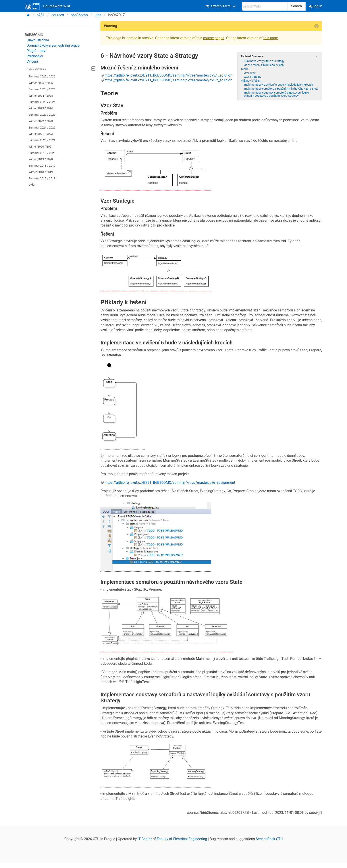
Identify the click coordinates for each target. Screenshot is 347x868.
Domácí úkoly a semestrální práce (53, 45)
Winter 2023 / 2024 (41, 108)
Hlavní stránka (38, 40)
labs (98, 15)
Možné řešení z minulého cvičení (264, 65)
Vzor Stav (249, 73)
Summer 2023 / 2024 (42, 102)
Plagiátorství (36, 51)
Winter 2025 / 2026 (41, 83)
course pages (214, 38)
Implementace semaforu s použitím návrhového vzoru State (281, 89)
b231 (41, 15)
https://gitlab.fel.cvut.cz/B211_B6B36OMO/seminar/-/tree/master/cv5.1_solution (168, 75)
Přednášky (35, 56)
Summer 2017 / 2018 (42, 178)
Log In (316, 6)
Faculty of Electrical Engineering (182, 839)
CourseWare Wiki (47, 6)
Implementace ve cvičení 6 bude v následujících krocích (278, 85)
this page (271, 38)
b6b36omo (79, 15)
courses (58, 15)
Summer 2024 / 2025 (42, 89)
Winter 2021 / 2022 (41, 134)
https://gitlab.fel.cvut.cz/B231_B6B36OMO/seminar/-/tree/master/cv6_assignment (170, 483)
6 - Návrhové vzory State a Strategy (262, 61)
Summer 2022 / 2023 (42, 115)
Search (296, 6)
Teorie (244, 69)
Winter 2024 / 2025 (41, 96)
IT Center (145, 839)
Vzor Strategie (252, 77)
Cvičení (32, 61)
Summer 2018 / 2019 (42, 166)
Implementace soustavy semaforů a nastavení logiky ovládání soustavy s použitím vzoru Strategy (276, 94)
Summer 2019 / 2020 (42, 153)
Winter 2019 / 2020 (41, 159)
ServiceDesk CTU (269, 839)
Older (32, 185)
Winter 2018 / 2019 (41, 172)
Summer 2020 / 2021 (42, 140)
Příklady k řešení (251, 81)
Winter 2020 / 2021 (41, 147)
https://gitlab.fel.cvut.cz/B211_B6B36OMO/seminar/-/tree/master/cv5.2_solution (168, 80)
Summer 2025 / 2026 (42, 76)
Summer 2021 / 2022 (42, 128)
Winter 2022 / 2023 (41, 121)
